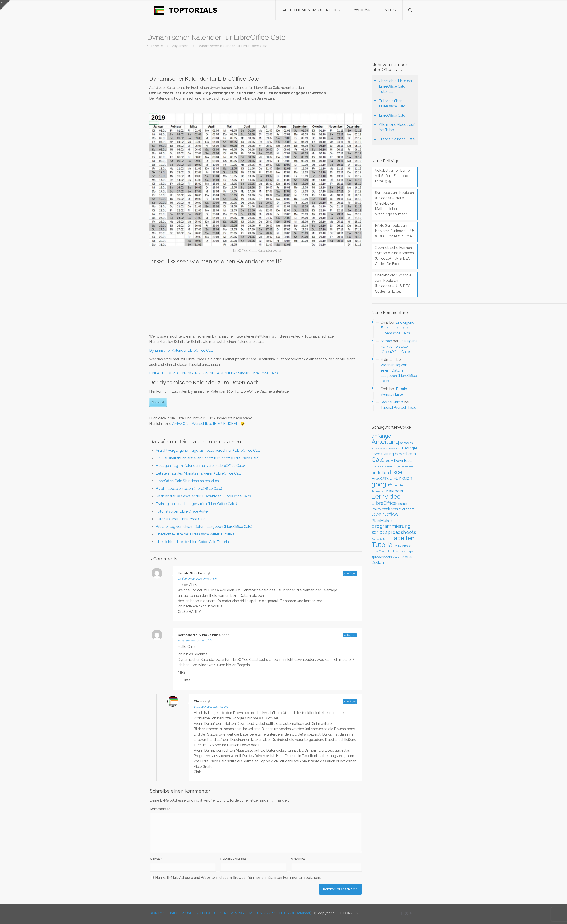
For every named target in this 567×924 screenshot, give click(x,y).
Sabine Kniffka (392, 402)
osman (386, 341)
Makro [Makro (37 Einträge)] (376, 509)
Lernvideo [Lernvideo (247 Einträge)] (386, 497)
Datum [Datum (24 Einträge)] (389, 461)
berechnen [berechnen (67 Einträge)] (405, 454)
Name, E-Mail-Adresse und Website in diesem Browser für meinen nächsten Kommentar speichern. (238, 878)
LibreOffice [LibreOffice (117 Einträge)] (384, 503)
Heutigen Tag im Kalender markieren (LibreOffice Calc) (200, 466)
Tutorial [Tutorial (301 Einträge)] (383, 545)
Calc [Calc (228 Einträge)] (378, 460)
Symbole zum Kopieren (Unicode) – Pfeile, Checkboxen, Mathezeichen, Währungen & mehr (394, 203)
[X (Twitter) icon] (407, 913)
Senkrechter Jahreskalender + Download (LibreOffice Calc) (203, 496)
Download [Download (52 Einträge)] (403, 460)
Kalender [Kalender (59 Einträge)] (395, 491)
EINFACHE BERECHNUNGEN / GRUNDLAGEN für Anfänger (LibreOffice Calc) (213, 373)
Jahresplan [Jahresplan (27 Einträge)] (378, 491)
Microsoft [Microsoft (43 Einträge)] (406, 509)
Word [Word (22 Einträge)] (403, 552)
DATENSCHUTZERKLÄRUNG (219, 913)
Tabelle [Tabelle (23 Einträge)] (387, 539)
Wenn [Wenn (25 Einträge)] (375, 552)
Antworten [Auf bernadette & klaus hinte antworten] (350, 635)
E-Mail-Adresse (234, 859)
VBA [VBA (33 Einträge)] (398, 546)
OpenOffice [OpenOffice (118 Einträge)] (385, 514)
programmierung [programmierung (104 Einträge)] (391, 526)
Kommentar (161, 809)
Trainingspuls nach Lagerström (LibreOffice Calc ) (196, 504)
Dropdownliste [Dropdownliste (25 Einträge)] (380, 466)
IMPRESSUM (180, 913)
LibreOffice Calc (392, 115)
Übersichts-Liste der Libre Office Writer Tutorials (195, 534)
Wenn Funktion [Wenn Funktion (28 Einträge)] (389, 551)
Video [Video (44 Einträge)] (407, 546)
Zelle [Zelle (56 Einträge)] (407, 557)
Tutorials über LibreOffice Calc (181, 519)
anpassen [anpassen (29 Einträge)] (407, 443)
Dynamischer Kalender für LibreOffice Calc (232, 46)
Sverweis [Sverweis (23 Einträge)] (377, 539)
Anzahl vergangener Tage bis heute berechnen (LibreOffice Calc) (209, 450)
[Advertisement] (256, 299)
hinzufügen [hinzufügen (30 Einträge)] (400, 485)
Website (298, 859)
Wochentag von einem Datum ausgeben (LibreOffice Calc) (204, 527)
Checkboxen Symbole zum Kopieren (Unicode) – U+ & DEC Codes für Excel (393, 283)
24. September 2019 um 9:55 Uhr (198, 579)
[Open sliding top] (5, 5)
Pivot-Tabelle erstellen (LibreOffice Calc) (189, 489)
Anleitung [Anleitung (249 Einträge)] (385, 442)
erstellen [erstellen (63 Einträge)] (380, 473)
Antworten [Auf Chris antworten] (350, 702)
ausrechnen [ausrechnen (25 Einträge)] (379, 449)
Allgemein (180, 46)
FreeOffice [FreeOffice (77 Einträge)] (382, 478)
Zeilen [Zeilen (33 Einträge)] (397, 557)
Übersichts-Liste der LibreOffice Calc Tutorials (194, 542)
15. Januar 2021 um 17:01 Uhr (211, 707)
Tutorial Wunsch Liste (397, 139)
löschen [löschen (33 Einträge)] (403, 504)
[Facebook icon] (402, 913)
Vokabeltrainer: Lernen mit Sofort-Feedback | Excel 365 (393, 176)
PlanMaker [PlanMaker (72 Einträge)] (382, 520)
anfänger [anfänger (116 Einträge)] (382, 436)
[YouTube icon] (411, 913)
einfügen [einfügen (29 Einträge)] (395, 466)
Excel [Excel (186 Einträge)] (397, 472)
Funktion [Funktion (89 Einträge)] (403, 478)
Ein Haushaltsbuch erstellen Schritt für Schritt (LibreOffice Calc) (208, 458)
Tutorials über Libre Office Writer (182, 511)
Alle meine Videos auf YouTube (397, 127)
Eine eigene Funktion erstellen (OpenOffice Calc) (397, 328)
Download (158, 402)
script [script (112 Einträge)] (378, 532)
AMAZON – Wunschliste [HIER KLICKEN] (206, 424)
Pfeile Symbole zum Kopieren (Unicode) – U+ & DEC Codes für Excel (395, 231)
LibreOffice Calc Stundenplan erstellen (187, 481)
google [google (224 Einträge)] (382, 484)
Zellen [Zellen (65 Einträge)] (378, 562)
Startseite (155, 46)
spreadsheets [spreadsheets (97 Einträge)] (401, 532)
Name (156, 859)
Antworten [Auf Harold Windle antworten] (350, 574)
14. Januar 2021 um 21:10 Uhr (195, 640)
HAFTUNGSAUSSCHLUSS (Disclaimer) (279, 913)
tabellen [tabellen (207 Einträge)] (403, 538)
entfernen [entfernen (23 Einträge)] (408, 467)
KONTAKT (158, 913)
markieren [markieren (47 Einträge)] (390, 509)
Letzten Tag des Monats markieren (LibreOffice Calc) (199, 473)
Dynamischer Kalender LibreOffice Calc (181, 350)
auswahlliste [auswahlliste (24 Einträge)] (394, 449)
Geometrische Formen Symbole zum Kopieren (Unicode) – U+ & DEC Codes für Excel (394, 256)
